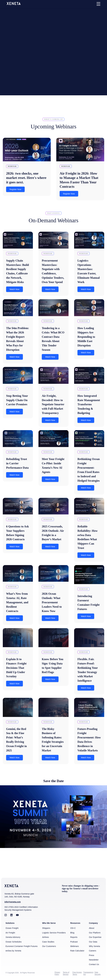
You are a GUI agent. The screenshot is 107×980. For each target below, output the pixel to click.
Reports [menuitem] (74, 938)
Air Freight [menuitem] (10, 933)
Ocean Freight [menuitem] (12, 929)
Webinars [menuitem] (74, 947)
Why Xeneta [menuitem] (94, 947)
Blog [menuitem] (72, 933)
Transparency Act (88, 974)
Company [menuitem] (93, 924)
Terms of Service (66, 974)
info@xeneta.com (13, 903)
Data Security (98, 974)
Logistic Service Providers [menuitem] (54, 933)
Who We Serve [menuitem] (49, 924)
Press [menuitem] (91, 956)
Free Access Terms (77, 974)
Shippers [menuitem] (46, 929)
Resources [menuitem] (75, 924)
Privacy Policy (57, 974)
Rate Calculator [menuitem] (77, 951)
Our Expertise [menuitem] (95, 938)
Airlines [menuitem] (46, 938)
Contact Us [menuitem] (94, 965)
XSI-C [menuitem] (73, 929)
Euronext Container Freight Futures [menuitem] (22, 947)
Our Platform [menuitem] (95, 933)
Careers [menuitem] (93, 951)
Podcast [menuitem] (74, 942)
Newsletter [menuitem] (94, 960)
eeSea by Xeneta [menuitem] (13, 951)
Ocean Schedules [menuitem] (14, 942)
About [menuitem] (92, 929)
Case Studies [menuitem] (48, 942)
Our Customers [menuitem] (49, 947)
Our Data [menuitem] (93, 942)
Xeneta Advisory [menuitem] (13, 938)
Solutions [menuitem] (10, 924)
